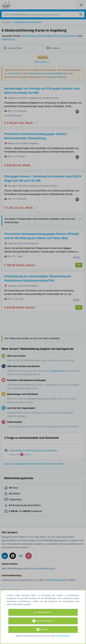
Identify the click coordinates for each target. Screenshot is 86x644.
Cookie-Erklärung (63, 636)
